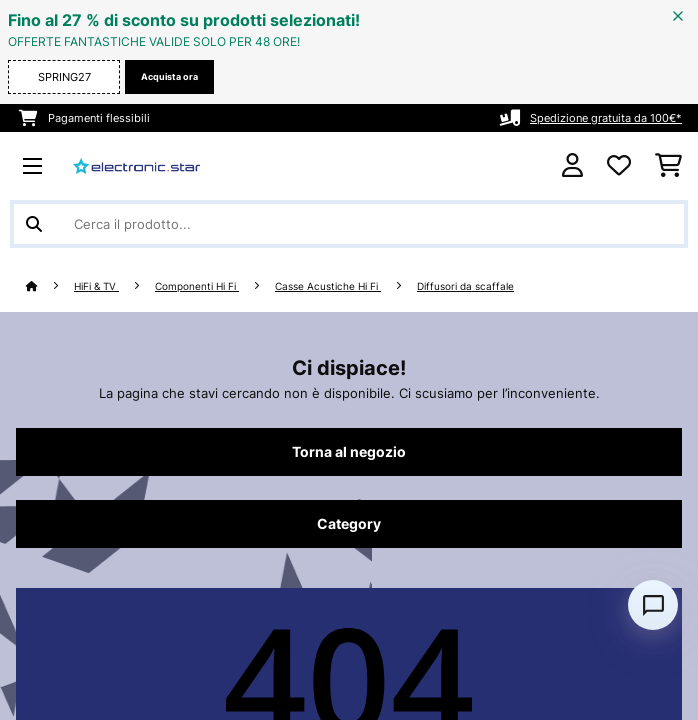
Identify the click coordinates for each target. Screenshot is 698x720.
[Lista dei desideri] (619, 166)
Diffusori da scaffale (465, 286)
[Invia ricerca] (34, 224)
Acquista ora (169, 76)
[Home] (50, 286)
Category (349, 524)
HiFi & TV (96, 286)
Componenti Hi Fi (197, 286)
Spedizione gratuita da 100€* (606, 118)
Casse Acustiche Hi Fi (328, 286)
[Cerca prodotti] (349, 224)
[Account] (572, 165)
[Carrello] (668, 166)
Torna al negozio (349, 452)
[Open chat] (653, 605)
